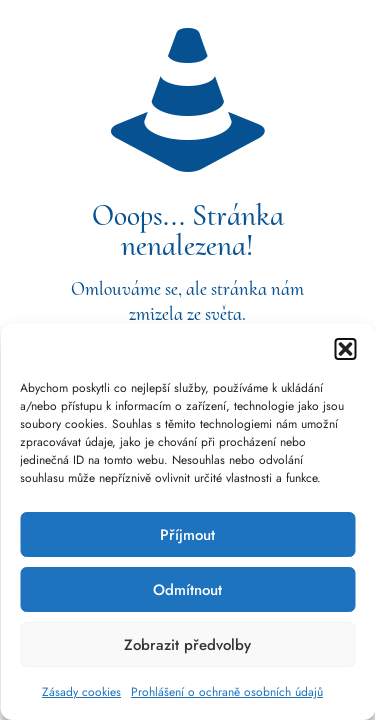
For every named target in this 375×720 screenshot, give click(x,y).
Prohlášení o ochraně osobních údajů (227, 692)
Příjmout (187, 535)
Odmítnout (187, 590)
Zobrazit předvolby (187, 645)
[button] (345, 349)
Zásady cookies (81, 692)
